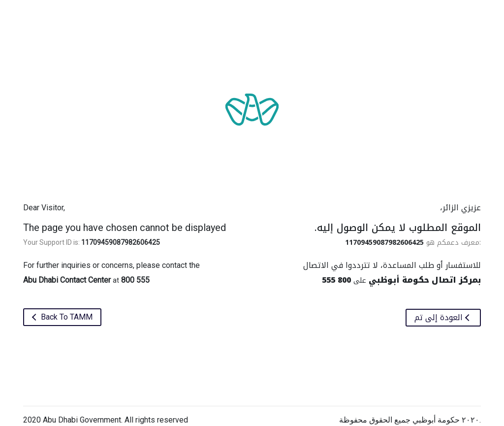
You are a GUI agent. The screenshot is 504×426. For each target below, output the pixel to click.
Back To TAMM (66, 317)
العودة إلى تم (440, 317)
